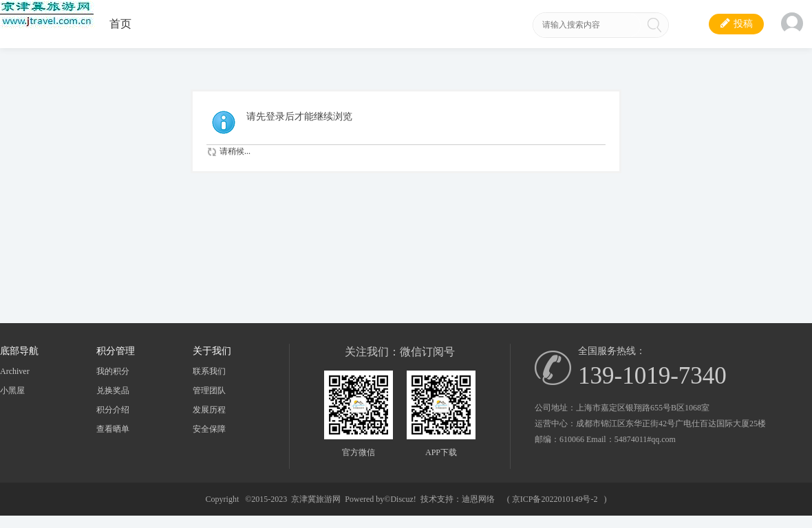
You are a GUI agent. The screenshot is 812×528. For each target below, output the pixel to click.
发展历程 (209, 410)
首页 (120, 24)
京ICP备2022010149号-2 (555, 499)
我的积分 (113, 371)
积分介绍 (113, 410)
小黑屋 (12, 390)
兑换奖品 (113, 390)
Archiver (15, 371)
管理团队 (209, 390)
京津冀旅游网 (316, 499)
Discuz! (403, 499)
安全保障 (209, 429)
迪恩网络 (478, 499)
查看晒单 (113, 429)
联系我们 (209, 371)
